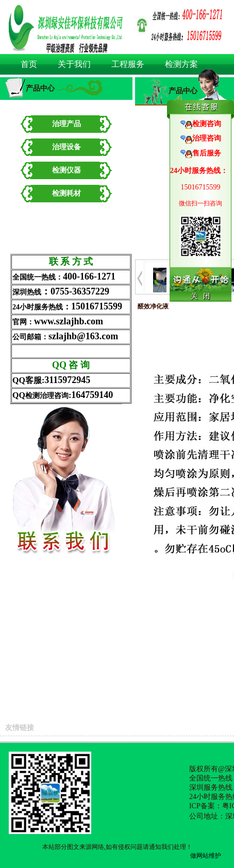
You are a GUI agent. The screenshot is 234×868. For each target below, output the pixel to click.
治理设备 (66, 147)
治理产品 (66, 124)
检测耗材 (66, 193)
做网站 (199, 856)
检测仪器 (66, 170)
